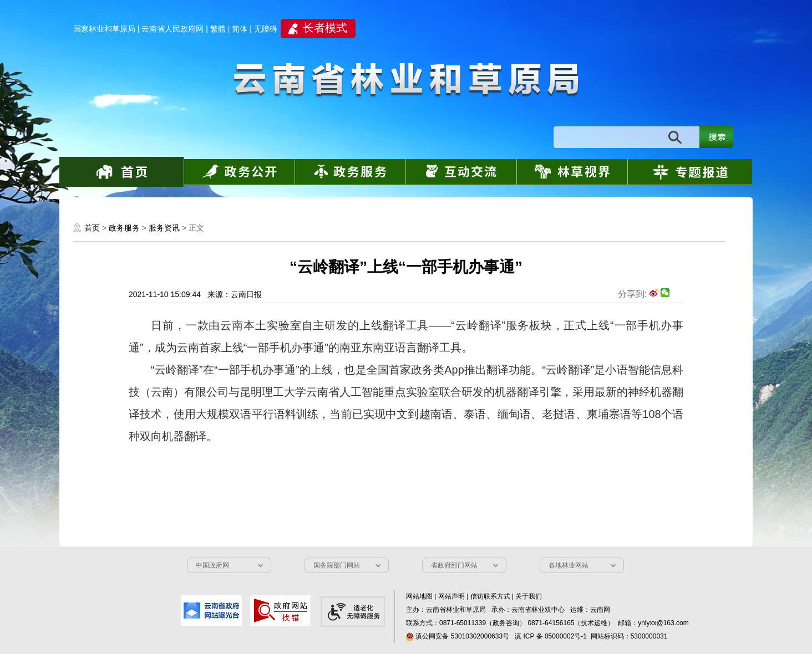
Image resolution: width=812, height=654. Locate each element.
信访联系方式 (490, 596)
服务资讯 (164, 228)
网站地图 (419, 596)
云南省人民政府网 (172, 29)
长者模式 (325, 28)
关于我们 (529, 596)
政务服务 (124, 228)
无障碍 (266, 29)
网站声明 (451, 596)
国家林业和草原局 (104, 29)
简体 (240, 29)
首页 (92, 228)
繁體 (218, 29)
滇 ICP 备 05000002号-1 (551, 636)
